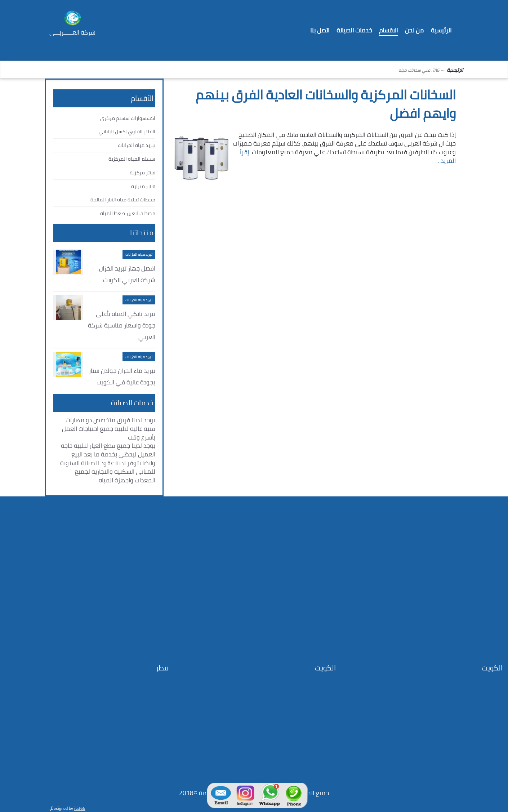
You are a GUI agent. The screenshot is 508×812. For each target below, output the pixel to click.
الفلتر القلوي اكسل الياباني (127, 131)
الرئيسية (455, 70)
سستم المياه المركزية (132, 159)
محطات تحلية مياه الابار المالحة (123, 200)
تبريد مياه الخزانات (137, 145)
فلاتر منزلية (143, 186)
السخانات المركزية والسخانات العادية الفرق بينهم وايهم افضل (326, 104)
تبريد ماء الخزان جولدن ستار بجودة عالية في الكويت (122, 376)
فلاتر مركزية (142, 173)
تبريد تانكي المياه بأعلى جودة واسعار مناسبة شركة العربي (122, 325)
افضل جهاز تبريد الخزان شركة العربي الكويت (127, 274)
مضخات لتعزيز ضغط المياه (128, 213)
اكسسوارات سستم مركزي (128, 118)
